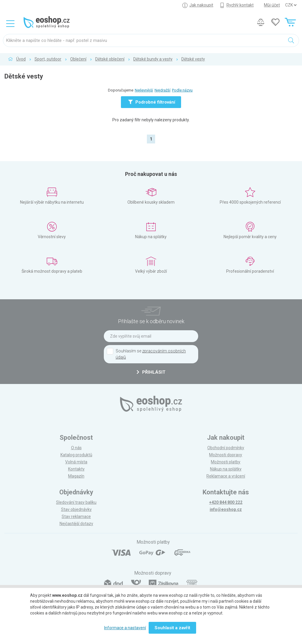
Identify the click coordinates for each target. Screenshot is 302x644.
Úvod (21, 59)
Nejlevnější (144, 90)
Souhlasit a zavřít (172, 628)
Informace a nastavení (125, 628)
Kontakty (76, 469)
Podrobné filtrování (152, 102)
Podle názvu (182, 90)
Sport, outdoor (48, 59)
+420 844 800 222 (226, 502)
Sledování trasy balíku (76, 502)
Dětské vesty (193, 59)
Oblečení (78, 59)
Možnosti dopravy (226, 455)
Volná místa (76, 462)
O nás (76, 448)
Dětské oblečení (110, 59)
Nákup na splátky (226, 469)
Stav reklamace (76, 516)
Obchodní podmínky (226, 448)
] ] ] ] (291, 5)
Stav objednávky (76, 509)
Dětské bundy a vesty (153, 59)
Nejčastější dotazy (76, 524)
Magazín (76, 476)
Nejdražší (163, 90)
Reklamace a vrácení (226, 476)
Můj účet (272, 5)
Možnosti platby (226, 462)
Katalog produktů (76, 455)
